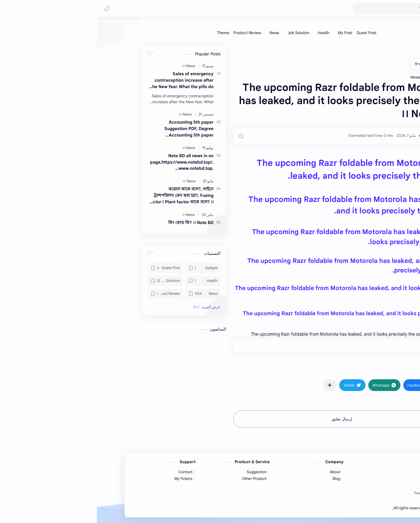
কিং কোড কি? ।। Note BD (94, 222)
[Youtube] (324, 493)
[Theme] (126, 33)
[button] (10, 8)
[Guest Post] (270, 33)
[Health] (227, 33)
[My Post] (248, 33)
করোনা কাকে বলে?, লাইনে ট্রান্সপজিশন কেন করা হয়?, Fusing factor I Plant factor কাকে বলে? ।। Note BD (84, 196)
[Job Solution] (201, 33)
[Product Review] (150, 33)
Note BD (340, 508)
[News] (177, 33)
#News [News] (345, 369)
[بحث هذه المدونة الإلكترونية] (304, 9)
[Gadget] (106, 268)
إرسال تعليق (245, 419)
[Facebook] (358, 493)
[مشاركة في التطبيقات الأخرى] (233, 385)
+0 (333, 345)
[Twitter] (340, 493)
